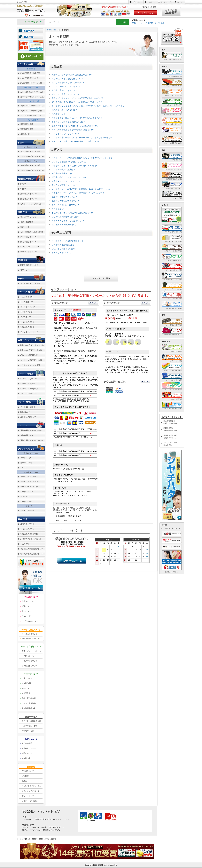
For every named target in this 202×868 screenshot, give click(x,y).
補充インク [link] (25, 270)
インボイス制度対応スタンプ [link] (32, 549)
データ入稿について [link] (30, 634)
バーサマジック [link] (27, 502)
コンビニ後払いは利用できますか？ (67, 86)
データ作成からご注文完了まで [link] (31, 639)
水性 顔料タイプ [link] (27, 435)
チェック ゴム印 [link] (27, 297)
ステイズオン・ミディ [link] (29, 477)
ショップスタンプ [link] (27, 322)
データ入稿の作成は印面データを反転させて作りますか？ (77, 102)
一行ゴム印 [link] (25, 544)
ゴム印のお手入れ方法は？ (63, 170)
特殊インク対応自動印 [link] (29, 355)
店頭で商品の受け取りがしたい (65, 217)
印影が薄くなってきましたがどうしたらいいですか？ (75, 166)
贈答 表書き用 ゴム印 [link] (29, 242)
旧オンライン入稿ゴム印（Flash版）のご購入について (76, 141)
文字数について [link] (28, 656)
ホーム (180, 2)
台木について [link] (27, 611)
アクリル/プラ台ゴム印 (31, 101)
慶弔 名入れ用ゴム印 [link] (28, 194)
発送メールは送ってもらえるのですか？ (69, 221)
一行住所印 (148, 23)
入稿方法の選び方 (31, 56)
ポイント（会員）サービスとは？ (66, 94)
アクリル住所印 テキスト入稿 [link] (32, 156)
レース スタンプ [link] (27, 302)
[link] (31, 38)
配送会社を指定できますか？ (64, 197)
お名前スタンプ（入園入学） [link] (32, 204)
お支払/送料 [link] (26, 683)
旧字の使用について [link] (30, 666)
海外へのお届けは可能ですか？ (65, 205)
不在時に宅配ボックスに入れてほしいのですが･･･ (74, 213)
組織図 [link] (24, 781)
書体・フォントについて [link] (31, 651)
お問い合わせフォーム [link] (30, 753)
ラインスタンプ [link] (27, 312)
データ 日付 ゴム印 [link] (28, 407)
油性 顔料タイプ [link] (31, 430)
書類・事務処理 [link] (27, 222)
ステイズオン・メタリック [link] (31, 481)
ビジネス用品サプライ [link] (29, 394)
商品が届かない (58, 209)
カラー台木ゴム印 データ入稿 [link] (32, 97)
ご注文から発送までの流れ (63, 249)
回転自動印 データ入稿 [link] (29, 265)
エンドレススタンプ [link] (28, 417)
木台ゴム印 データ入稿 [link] (29, 78)
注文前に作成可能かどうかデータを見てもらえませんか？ (77, 118)
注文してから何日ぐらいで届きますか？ (69, 83)
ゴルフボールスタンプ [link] (29, 332)
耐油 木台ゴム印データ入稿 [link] (31, 350)
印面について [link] (27, 606)
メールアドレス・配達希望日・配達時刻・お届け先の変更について (81, 189)
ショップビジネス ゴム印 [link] (30, 247)
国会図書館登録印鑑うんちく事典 (170, 422)
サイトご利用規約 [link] (29, 703)
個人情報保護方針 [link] (29, 708)
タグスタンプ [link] (26, 317)
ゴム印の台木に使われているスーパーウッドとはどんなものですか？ (82, 138)
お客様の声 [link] (26, 758)
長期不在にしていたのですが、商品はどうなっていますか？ (78, 193)
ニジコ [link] (23, 468)
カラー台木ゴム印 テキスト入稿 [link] (32, 92)
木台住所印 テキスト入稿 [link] (30, 151)
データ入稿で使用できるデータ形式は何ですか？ (73, 130)
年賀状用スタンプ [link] (27, 327)
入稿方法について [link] (29, 601)
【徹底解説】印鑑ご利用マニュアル (170, 437)
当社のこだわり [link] (28, 771)
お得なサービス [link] (28, 731)
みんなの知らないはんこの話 (170, 444)
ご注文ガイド (137, 2)
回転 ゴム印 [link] (25, 412)
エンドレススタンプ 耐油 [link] (30, 365)
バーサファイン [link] (27, 492)
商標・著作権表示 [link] (29, 698)
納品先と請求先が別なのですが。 (66, 173)
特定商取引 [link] (26, 693)
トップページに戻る (101, 278)
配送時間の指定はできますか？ (65, 201)
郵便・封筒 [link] (25, 227)
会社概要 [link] (25, 776)
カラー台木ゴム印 (31, 88)
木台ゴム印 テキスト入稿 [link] (30, 73)
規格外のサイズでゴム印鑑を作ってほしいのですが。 (75, 126)
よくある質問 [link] (27, 743)
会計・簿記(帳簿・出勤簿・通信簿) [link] (32, 232)
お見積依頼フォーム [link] (30, 748)
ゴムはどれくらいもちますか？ (65, 134)
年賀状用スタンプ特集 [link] (29, 534)
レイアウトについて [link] (30, 661)
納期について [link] (27, 688)
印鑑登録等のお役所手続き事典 (170, 429)
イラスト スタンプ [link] (28, 307)
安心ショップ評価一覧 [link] (30, 791)
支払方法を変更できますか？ (64, 185)
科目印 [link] (23, 189)
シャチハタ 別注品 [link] (28, 384)
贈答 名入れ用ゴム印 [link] (28, 199)
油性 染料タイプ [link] (32, 440)
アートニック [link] (26, 458)
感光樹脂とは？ (58, 114)
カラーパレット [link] (27, 463)
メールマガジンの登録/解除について (68, 241)
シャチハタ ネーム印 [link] (28, 379)
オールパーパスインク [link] (29, 487)
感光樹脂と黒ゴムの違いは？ (64, 110)
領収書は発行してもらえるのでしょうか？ (70, 177)
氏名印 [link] (23, 184)
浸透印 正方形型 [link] (27, 129)
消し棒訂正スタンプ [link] (28, 217)
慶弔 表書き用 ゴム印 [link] (29, 237)
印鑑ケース (137, 23)
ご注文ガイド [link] (27, 678)
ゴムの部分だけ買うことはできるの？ (68, 122)
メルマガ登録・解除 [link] (30, 726)
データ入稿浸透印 (31, 120)
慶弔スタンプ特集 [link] (27, 524)
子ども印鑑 (159, 23)
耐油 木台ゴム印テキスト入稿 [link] (32, 345)
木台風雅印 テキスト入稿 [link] (30, 284)
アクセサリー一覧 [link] (27, 510)
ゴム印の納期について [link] (30, 621)
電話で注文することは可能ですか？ (67, 79)
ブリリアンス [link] (26, 497)
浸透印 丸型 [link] (25, 134)
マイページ (151, 2)
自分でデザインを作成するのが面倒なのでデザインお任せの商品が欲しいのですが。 (89, 106)
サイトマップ (165, 2)
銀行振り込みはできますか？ (64, 90)
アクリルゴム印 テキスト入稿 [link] (32, 106)
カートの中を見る (145, 13)
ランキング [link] (26, 616)
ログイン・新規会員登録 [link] (31, 721)
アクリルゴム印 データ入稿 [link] (31, 111)
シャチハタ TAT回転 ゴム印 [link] (31, 360)
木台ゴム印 (31, 69)
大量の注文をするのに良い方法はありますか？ (72, 75)
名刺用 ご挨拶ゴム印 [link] (28, 252)
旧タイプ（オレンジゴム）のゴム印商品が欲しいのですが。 (78, 98)
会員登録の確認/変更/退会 (63, 245)
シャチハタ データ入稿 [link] (29, 389)
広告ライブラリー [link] (29, 796)
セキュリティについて (61, 253)
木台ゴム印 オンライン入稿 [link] (31, 83)
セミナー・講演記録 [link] (30, 801)
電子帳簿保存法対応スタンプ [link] (32, 554)
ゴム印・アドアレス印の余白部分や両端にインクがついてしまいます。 (83, 158)
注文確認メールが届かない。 (64, 225)
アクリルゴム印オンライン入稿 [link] (31, 115)
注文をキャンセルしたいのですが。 (67, 181)
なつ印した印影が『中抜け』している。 (69, 162)
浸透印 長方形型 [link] (27, 124)
